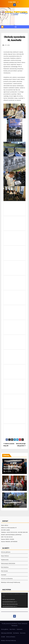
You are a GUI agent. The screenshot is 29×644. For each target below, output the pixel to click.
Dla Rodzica (5, 567)
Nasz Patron (5, 556)
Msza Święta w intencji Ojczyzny (12, 485)
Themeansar (14, 626)
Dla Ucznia (4, 571)
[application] (14, 600)
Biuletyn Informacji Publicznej (11, 582)
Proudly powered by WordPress (10, 624)
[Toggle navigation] (16, 27)
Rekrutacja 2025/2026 (8, 563)
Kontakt (4, 575)
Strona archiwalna (7, 579)
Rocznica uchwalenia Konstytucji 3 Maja (12, 468)
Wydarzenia (5, 560)
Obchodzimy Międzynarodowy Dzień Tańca (12, 502)
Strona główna (6, 552)
